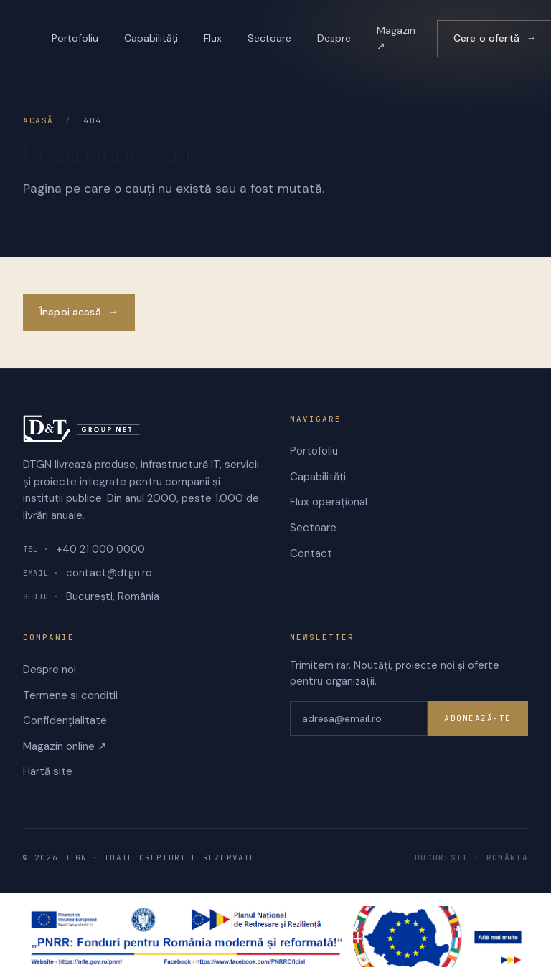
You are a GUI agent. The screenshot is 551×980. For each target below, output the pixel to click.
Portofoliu (75, 38)
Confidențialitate (65, 720)
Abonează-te (478, 718)
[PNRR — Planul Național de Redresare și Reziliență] (275, 937)
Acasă (38, 120)
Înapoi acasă (79, 313)
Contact (311, 553)
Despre (334, 38)
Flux (213, 38)
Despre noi (50, 670)
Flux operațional (329, 502)
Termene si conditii (70, 695)
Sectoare (269, 38)
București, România (91, 596)
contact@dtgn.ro (88, 573)
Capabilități (151, 38)
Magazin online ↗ (65, 746)
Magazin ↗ (396, 38)
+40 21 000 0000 (84, 549)
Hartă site (48, 771)
